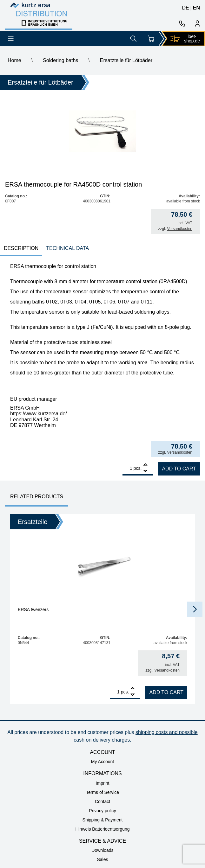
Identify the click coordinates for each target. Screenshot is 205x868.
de (185, 8)
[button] (195, 609)
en (196, 8)
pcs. (138, 468)
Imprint (103, 783)
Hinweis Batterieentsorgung (102, 829)
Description (21, 248)
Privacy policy (102, 811)
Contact (102, 801)
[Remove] (145, 471)
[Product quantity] (127, 468)
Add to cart (179, 469)
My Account (102, 762)
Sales (102, 859)
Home (14, 60)
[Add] (145, 465)
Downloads (102, 850)
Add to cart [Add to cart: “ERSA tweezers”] (166, 692)
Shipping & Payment (103, 820)
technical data (67, 248)
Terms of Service (102, 792)
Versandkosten (180, 229)
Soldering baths (60, 60)
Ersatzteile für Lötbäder (126, 60)
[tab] (21, 249)
